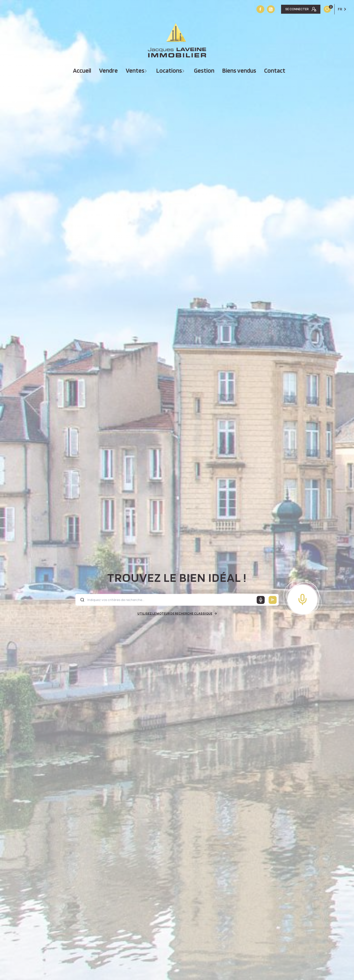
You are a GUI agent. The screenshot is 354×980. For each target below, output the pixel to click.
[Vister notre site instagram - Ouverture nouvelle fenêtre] (271, 9)
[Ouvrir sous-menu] (146, 71)
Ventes (135, 71)
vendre (108, 71)
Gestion (204, 71)
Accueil (82, 71)
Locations (169, 71)
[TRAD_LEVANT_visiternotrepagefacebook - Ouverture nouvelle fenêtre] (260, 9)
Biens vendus (239, 71)
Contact (275, 71)
